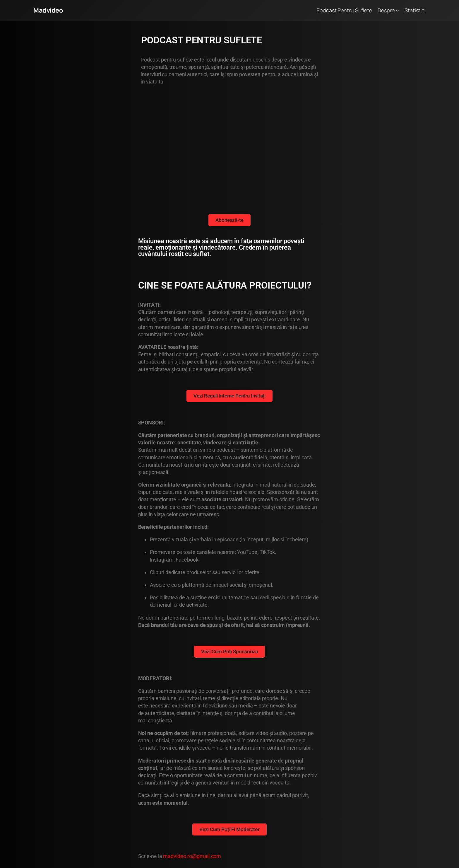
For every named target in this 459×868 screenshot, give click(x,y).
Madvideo (48, 10)
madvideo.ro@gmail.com (192, 856)
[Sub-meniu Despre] (397, 10)
